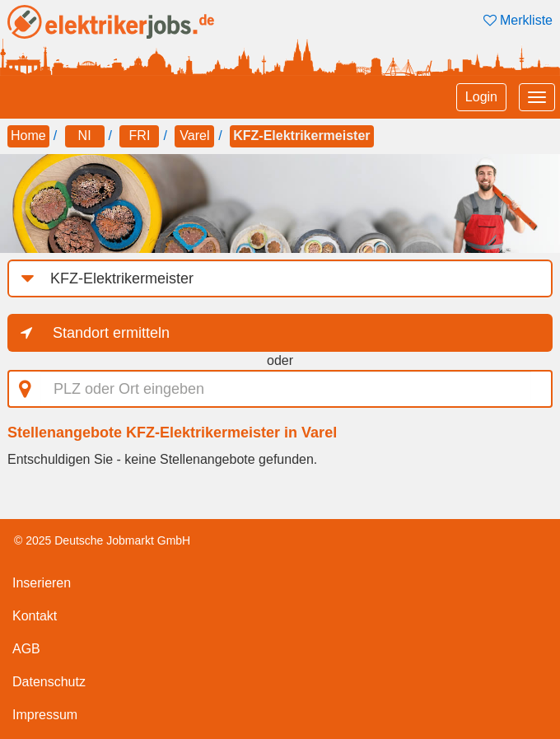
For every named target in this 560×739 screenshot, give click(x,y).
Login (481, 97)
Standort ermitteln (111, 333)
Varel (194, 136)
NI (85, 136)
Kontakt (35, 616)
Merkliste (518, 20)
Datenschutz (49, 682)
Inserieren (42, 583)
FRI (140, 136)
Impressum (45, 715)
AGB (26, 649)
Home (28, 136)
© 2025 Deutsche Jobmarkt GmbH (102, 540)
